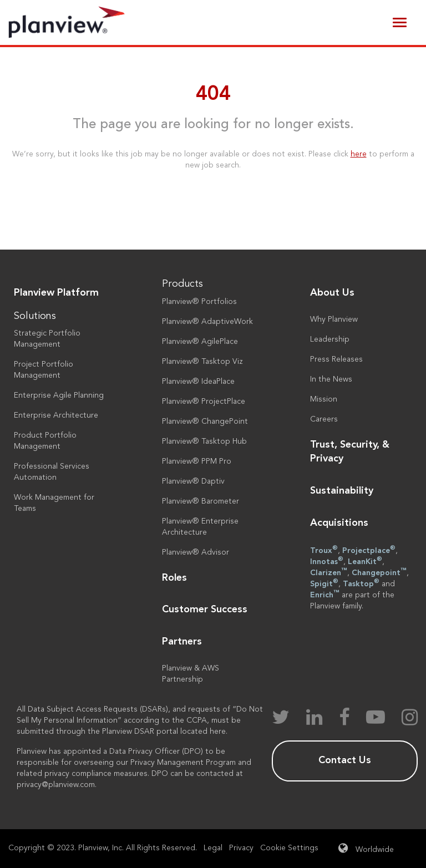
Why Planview (334, 319)
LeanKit (365, 561)
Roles (174, 578)
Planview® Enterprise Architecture (200, 527)
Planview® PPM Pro (197, 461)
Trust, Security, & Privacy (350, 452)
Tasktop (361, 583)
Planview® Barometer (201, 501)
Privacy (241, 848)
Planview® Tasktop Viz (202, 362)
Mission (324, 399)
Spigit (324, 583)
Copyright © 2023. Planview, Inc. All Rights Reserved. (103, 848)
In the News (331, 379)
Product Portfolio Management (45, 441)
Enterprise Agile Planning (59, 395)
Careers (324, 419)
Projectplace (369, 550)
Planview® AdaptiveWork (207, 322)
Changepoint (379, 572)
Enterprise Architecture (56, 415)
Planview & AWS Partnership (191, 674)
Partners (182, 642)
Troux (324, 550)
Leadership (330, 339)
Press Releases (336, 359)
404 (213, 95)
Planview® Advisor (196, 552)
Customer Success (205, 610)
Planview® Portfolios (199, 302)
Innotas (327, 561)
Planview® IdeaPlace (198, 382)
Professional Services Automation (52, 472)
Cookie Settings (289, 848)
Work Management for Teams (54, 503)
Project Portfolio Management (44, 370)
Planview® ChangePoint (205, 422)
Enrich (325, 594)
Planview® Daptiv (193, 481)
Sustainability (342, 491)
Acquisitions (339, 523)
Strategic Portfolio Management (47, 339)
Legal (213, 848)
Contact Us (345, 760)
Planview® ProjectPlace (204, 402)
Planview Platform (56, 293)
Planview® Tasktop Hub (204, 441)
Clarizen (329, 572)
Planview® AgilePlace (200, 342)
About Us (332, 293)
